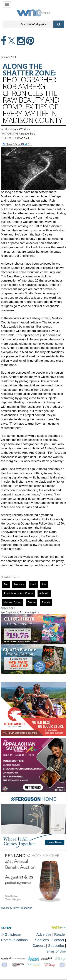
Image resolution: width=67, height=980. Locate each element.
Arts (44, 584)
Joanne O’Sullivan (20, 129)
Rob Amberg (28, 134)
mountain (19, 584)
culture (32, 602)
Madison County (13, 602)
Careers (39, 946)
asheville (44, 593)
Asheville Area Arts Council (18, 593)
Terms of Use (55, 951)
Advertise (44, 935)
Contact (58, 940)
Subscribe (57, 946)
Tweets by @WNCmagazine (17, 908)
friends (46, 602)
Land (33, 584)
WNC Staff (23, 138)
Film (6, 584)
